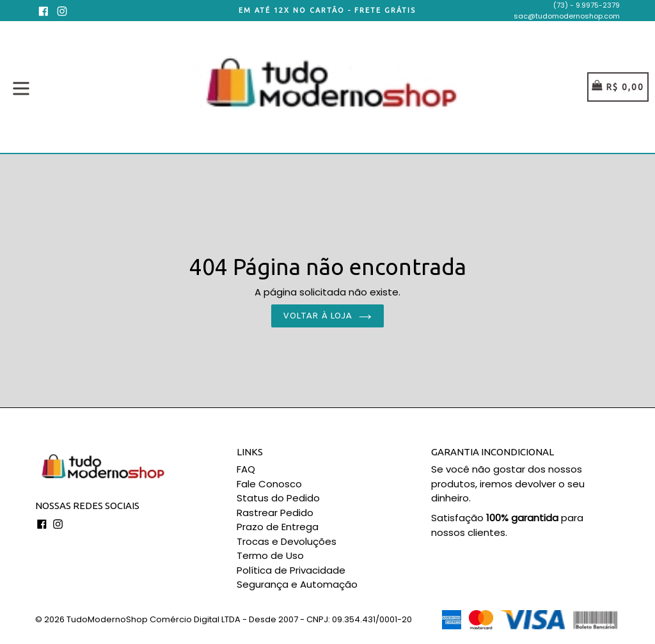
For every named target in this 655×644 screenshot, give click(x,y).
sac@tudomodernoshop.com (567, 16)
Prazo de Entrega (278, 527)
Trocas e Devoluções (287, 541)
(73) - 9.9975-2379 (587, 5)
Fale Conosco (269, 484)
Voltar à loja (327, 315)
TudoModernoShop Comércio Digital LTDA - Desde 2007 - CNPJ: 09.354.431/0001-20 (239, 619)
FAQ (246, 469)
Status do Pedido (278, 498)
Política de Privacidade (291, 570)
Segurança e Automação (297, 584)
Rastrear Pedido (275, 513)
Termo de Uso (270, 555)
